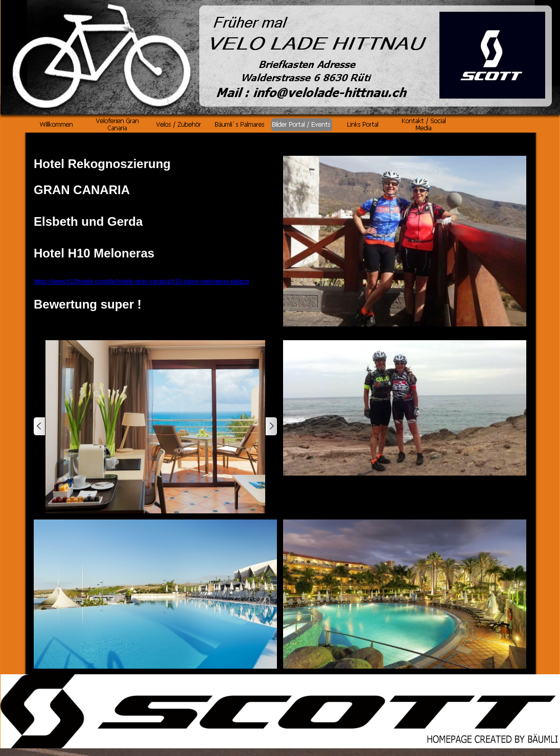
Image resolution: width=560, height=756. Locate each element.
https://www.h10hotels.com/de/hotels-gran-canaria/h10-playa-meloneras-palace (142, 281)
